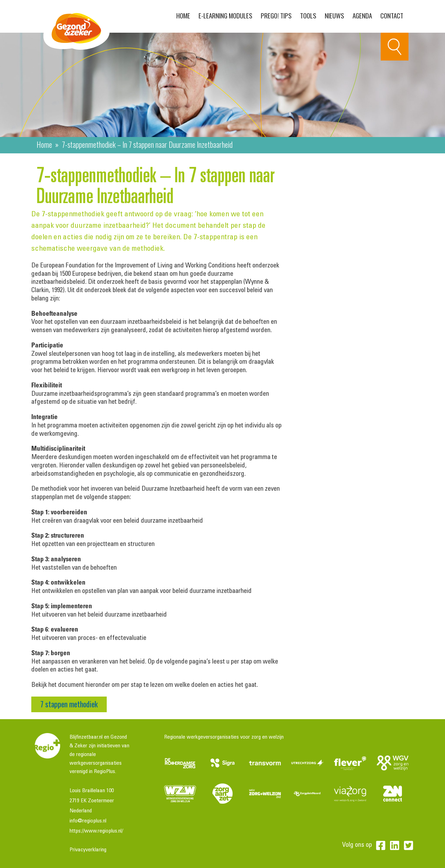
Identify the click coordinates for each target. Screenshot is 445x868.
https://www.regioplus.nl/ (96, 831)
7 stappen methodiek (69, 704)
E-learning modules (225, 15)
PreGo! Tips (276, 15)
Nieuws (334, 15)
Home (183, 15)
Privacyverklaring (88, 850)
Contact (392, 15)
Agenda (362, 15)
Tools (308, 15)
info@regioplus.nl (88, 821)
